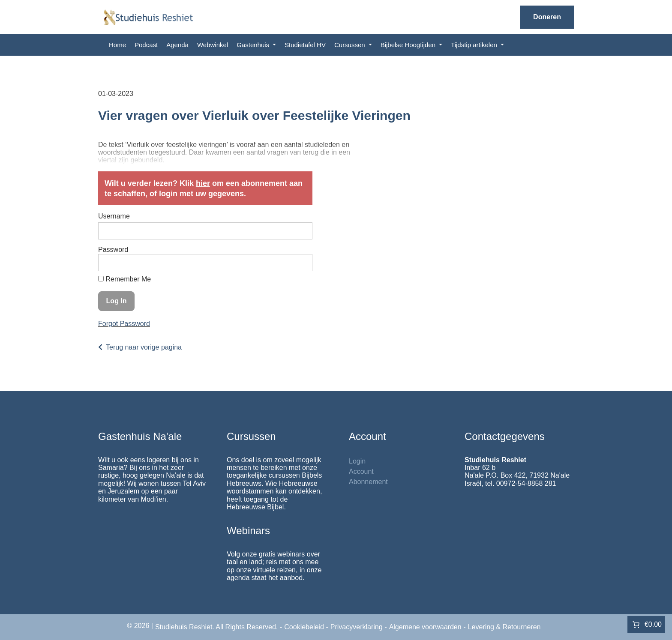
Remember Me (124, 279)
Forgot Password (124, 324)
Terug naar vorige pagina (144, 347)
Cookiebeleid (304, 627)
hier (203, 183)
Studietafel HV (305, 45)
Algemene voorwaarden (425, 627)
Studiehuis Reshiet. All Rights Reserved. (216, 627)
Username (114, 216)
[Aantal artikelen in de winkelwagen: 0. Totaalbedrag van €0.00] (646, 625)
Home (117, 45)
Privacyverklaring (357, 627)
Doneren (547, 17)
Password (113, 250)
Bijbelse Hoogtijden (409, 45)
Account (361, 471)
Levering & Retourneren (504, 627)
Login (357, 461)
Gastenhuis (254, 45)
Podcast (146, 45)
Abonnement (368, 482)
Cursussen (351, 45)
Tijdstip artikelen (475, 45)
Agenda (177, 45)
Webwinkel (213, 45)
